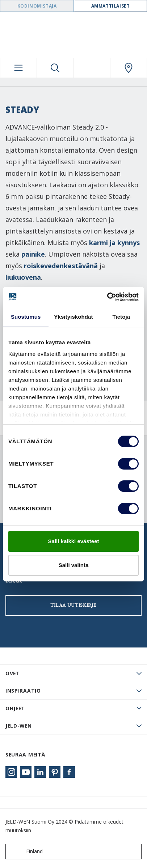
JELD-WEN (19, 726)
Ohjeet (15, 708)
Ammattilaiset (111, 6)
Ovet (13, 673)
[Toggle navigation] (18, 68)
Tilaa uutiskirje (73, 605)
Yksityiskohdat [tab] (73, 317)
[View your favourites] (92, 68)
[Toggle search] (55, 68)
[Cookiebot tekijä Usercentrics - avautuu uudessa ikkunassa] (107, 297)
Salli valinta (74, 565)
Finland (26, 852)
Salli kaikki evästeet (74, 541)
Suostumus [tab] (26, 317)
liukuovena (23, 277)
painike (33, 254)
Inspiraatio (23, 691)
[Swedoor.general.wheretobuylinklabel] (129, 68)
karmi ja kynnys (114, 243)
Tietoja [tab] (121, 317)
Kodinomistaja (37, 6)
